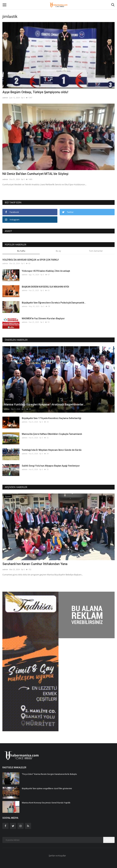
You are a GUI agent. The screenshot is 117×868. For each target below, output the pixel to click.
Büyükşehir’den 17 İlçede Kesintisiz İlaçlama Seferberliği (52, 418)
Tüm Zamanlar (96, 251)
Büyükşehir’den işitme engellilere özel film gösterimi (47, 788)
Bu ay (58, 251)
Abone (109, 840)
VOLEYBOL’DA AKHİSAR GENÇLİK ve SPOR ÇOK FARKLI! (31, 260)
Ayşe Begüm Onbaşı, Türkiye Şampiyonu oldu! (35, 92)
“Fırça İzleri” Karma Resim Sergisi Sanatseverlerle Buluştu (49, 774)
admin (5, 98)
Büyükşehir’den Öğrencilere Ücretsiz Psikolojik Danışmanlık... (54, 303)
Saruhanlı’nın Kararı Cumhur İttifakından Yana (35, 564)
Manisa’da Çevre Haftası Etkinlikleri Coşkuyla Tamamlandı (52, 434)
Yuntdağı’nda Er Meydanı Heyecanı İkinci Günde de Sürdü (52, 450)
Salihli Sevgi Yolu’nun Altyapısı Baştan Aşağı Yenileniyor (51, 466)
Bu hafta (21, 251)
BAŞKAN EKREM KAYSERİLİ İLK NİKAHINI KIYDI (45, 287)
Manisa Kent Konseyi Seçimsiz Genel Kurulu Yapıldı (46, 803)
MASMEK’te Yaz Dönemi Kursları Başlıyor (43, 318)
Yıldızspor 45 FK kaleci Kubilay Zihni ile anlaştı (46, 271)
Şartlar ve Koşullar (57, 856)
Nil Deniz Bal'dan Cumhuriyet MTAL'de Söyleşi (35, 174)
